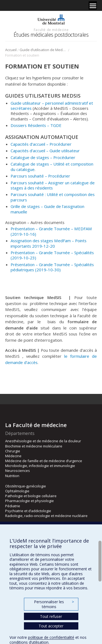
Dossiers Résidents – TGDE (36, 125)
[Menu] (93, 5)
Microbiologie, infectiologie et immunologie (40, 466)
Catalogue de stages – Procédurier (43, 157)
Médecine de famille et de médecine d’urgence (44, 461)
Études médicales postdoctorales (51, 35)
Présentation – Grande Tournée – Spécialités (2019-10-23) (52, 255)
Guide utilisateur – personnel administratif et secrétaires (52, 106)
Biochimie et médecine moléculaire (34, 446)
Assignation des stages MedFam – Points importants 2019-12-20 (49, 243)
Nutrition (12, 476)
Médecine (13, 456)
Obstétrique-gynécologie (26, 486)
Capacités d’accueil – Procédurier (41, 144)
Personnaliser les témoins (54, 604)
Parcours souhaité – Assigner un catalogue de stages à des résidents (53, 185)
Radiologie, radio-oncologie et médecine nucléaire (46, 516)
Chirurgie (13, 451)
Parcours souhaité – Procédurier (40, 176)
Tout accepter (51, 626)
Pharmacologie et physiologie (30, 501)
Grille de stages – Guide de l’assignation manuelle (47, 209)
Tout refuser (51, 616)
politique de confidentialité (51, 637)
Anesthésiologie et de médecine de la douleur (43, 441)
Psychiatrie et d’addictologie (28, 511)
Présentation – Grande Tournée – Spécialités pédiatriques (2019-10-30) (52, 267)
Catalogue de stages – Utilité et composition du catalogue (52, 167)
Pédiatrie (13, 506)
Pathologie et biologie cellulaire (31, 496)
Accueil (11, 50)
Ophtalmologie (17, 491)
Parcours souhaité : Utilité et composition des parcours (53, 197)
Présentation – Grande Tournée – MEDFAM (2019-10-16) (51, 231)
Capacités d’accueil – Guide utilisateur (45, 151)
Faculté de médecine (51, 30)
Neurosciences (18, 471)
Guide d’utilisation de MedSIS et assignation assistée (43, 50)
